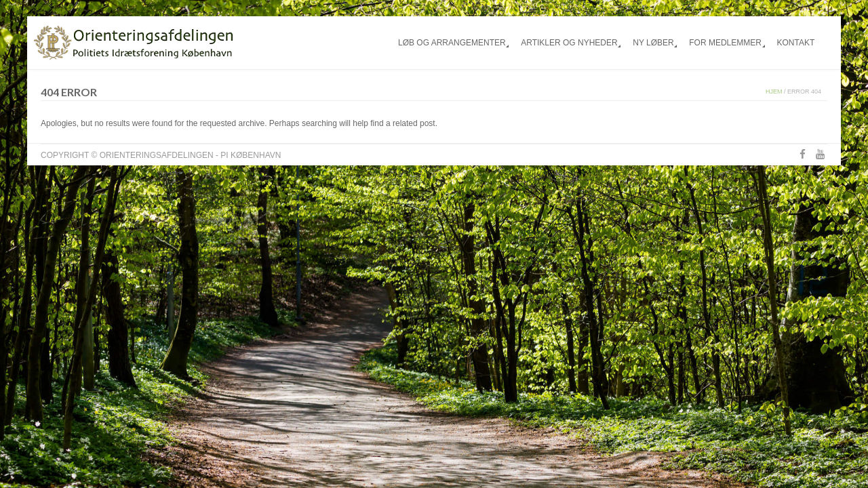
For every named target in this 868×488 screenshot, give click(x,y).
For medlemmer (725, 43)
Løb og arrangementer (452, 43)
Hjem (774, 91)
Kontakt (795, 43)
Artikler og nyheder (569, 43)
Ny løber (653, 43)
